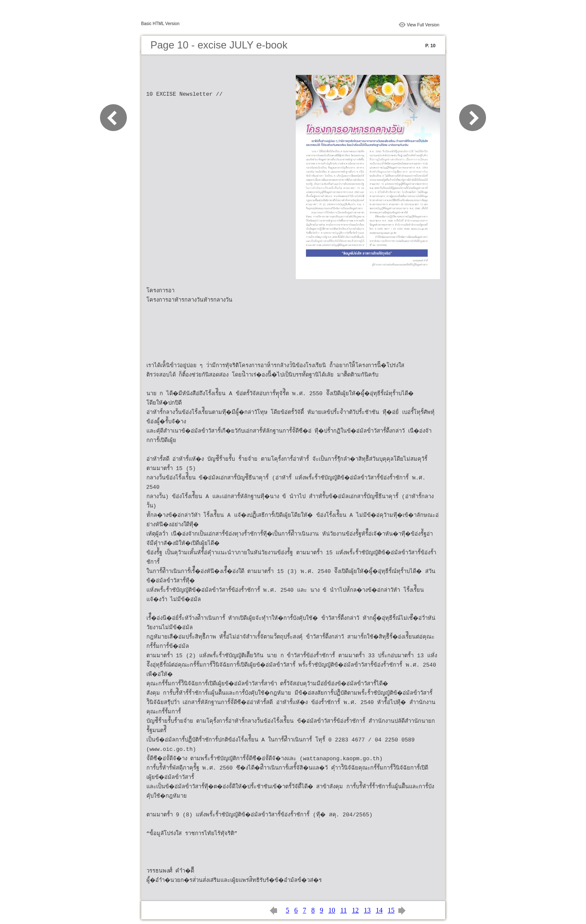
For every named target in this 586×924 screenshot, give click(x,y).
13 (367, 910)
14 (379, 910)
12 (355, 910)
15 (391, 910)
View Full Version (423, 25)
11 (344, 910)
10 (332, 910)
